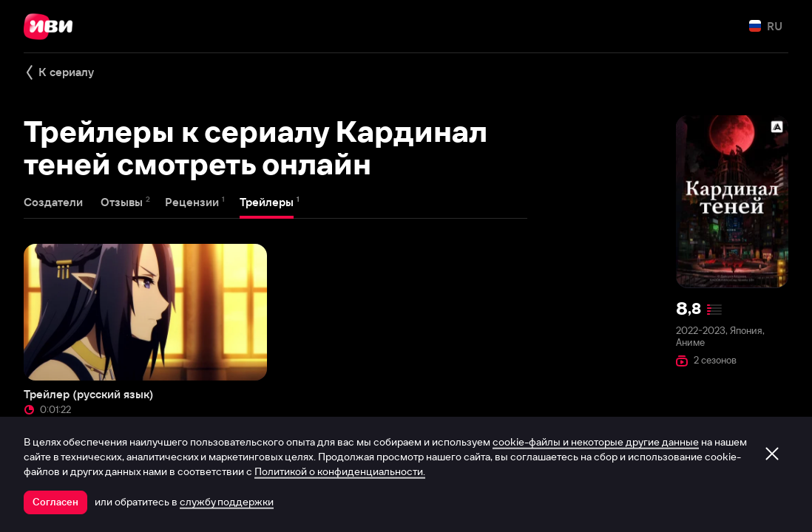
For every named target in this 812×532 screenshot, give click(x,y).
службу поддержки (227, 502)
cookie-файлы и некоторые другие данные (596, 442)
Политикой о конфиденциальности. (340, 471)
